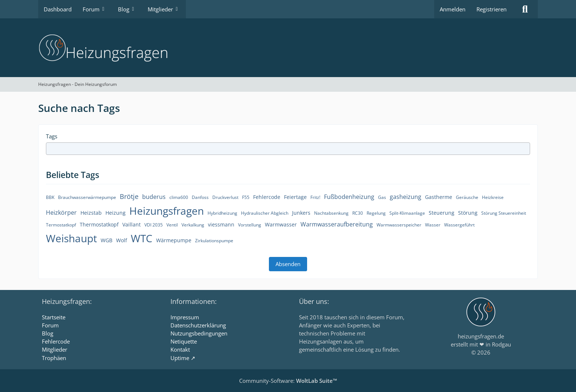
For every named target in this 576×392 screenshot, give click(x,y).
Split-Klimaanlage (407, 213)
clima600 (179, 197)
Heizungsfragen (167, 211)
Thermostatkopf (99, 224)
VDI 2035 (154, 225)
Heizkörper (61, 213)
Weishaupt (71, 238)
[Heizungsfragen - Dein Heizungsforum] (288, 48)
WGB (107, 240)
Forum (50, 325)
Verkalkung (193, 225)
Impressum (185, 317)
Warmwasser (281, 224)
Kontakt (180, 349)
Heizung (116, 213)
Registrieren (492, 9)
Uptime (180, 358)
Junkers (301, 213)
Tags (52, 136)
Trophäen (54, 358)
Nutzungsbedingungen (199, 333)
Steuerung (442, 213)
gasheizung (406, 197)
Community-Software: (288, 381)
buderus (154, 197)
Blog (48, 333)
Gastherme (439, 197)
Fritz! (315, 197)
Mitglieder (55, 349)
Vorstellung (250, 225)
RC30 (358, 213)
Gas (382, 197)
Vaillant (132, 224)
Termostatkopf (61, 225)
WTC (142, 238)
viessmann (221, 224)
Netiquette (184, 341)
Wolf (122, 240)
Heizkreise (493, 197)
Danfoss (200, 197)
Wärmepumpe (174, 240)
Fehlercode (267, 197)
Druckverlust (225, 197)
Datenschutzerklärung (198, 325)
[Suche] (525, 9)
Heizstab (91, 213)
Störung (468, 213)
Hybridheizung (222, 213)
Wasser (433, 225)
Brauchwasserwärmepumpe (87, 197)
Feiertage (295, 197)
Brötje (129, 196)
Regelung (376, 213)
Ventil (172, 225)
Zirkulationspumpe (214, 241)
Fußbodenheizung (349, 197)
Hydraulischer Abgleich (265, 213)
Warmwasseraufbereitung (337, 224)
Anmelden (453, 9)
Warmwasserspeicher (399, 225)
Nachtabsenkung (331, 213)
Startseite (54, 317)
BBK (50, 197)
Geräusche (467, 197)
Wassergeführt (459, 225)
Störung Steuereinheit (504, 213)
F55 (246, 197)
